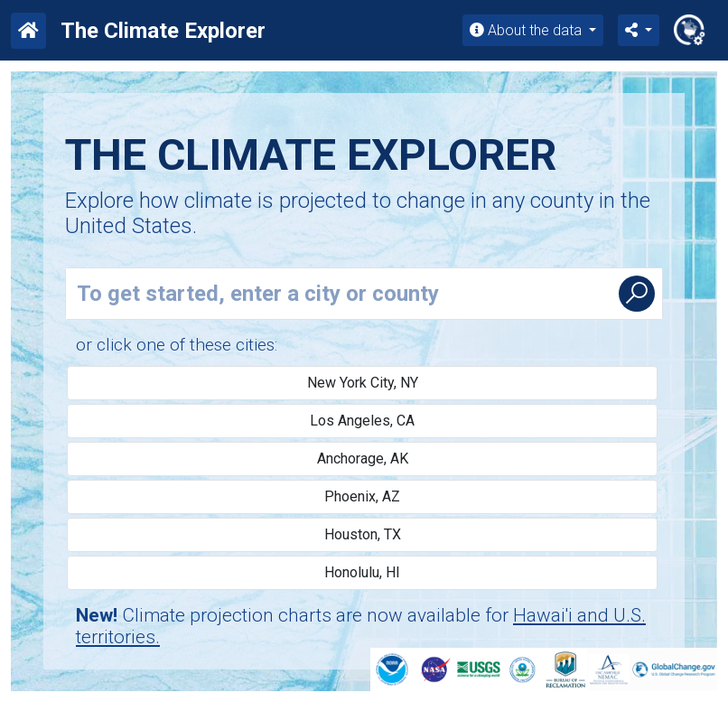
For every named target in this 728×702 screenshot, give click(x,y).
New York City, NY (363, 383)
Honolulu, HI (362, 572)
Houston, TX (363, 534)
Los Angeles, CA (362, 421)
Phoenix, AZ (362, 496)
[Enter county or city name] (339, 294)
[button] (639, 30)
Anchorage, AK (363, 459)
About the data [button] (527, 30)
